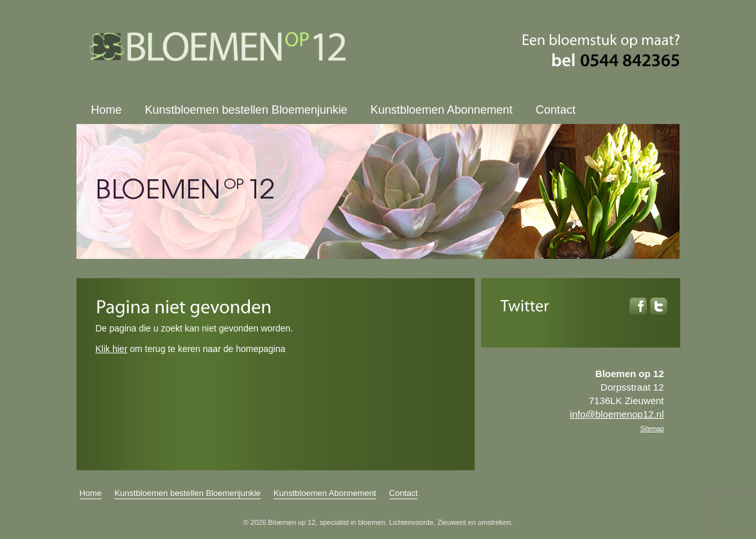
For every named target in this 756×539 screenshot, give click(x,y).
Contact (556, 110)
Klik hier (112, 349)
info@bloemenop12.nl (617, 414)
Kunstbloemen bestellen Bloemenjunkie (246, 110)
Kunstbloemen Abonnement (442, 110)
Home (107, 110)
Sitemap (652, 429)
